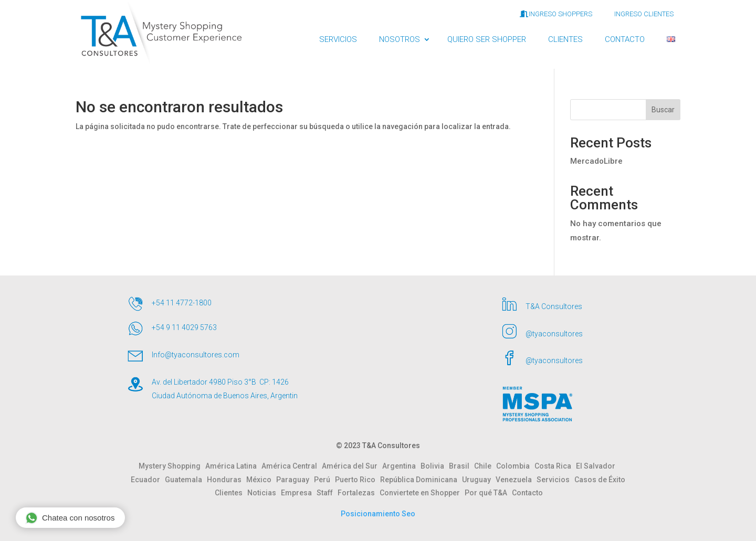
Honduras (227, 480)
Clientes (231, 493)
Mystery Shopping (172, 466)
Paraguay (295, 480)
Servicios (555, 480)
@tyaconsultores (554, 334)
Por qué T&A (488, 493)
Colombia (515, 466)
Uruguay (479, 480)
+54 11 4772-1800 (182, 303)
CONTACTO (625, 39)
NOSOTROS (400, 39)
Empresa (299, 493)
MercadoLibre (596, 161)
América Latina (233, 466)
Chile (485, 466)
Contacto (527, 493)
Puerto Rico (358, 480)
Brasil (461, 466)
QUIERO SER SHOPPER (487, 39)
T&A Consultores (554, 306)
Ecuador (148, 480)
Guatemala (186, 480)
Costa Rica (555, 466)
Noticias (264, 493)
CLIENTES (565, 39)
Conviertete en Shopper (422, 493)
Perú (324, 480)
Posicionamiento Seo (378, 514)
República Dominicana (421, 480)
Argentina (401, 466)
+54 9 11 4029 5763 (184, 327)
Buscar (663, 110)
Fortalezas (359, 493)
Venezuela (516, 480)
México (261, 480)
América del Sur (352, 466)
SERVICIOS (338, 39)
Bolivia (435, 466)
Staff (327, 493)
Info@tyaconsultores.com (196, 355)
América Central (292, 466)
